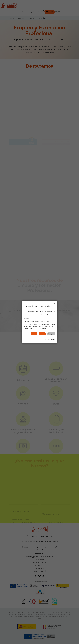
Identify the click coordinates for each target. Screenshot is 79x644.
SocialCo (53, 339)
